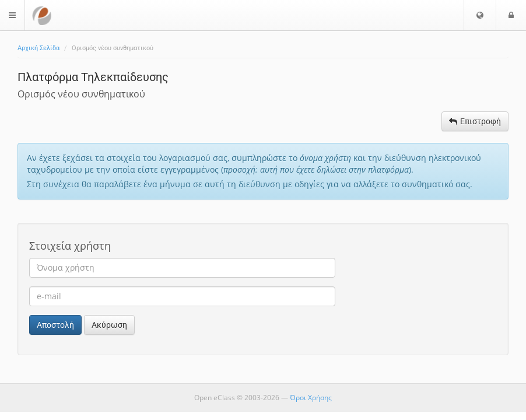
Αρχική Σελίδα (38, 48)
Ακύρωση (109, 325)
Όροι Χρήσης (311, 398)
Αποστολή (55, 325)
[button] (480, 15)
